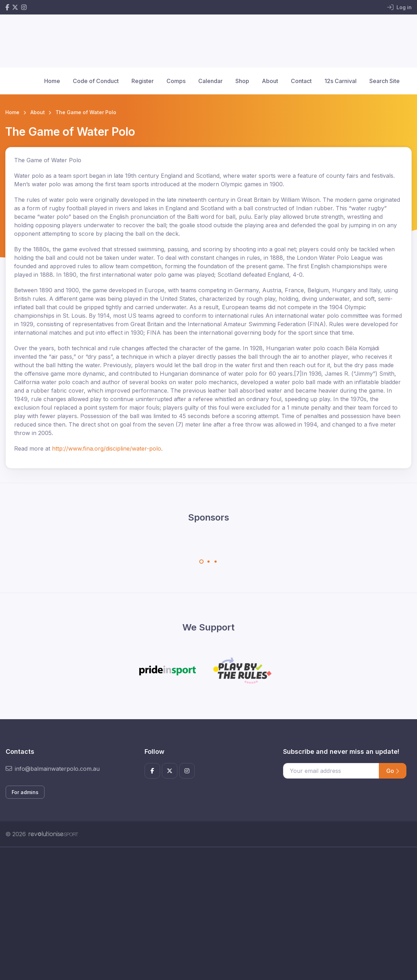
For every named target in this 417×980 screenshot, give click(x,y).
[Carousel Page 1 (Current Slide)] (201, 562)
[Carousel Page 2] (208, 562)
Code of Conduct (96, 81)
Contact (301, 81)
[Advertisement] (208, 914)
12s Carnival (340, 81)
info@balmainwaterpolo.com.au (53, 769)
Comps (176, 81)
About (270, 81)
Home (52, 81)
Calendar (210, 81)
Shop (242, 81)
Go (393, 771)
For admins (25, 792)
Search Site (384, 81)
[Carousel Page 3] (216, 562)
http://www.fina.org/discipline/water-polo (107, 448)
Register (143, 81)
